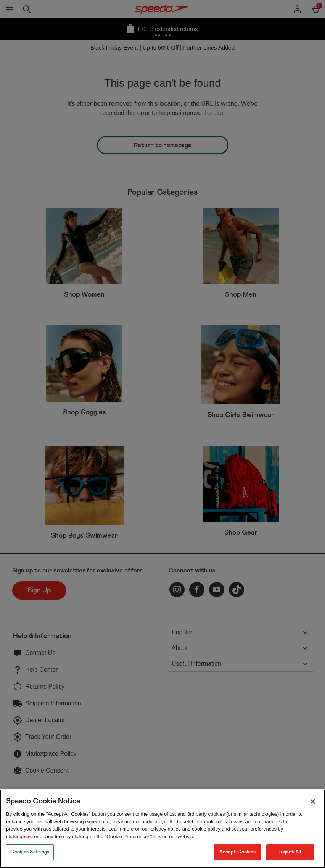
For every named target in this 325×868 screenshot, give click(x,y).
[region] (162, 829)
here (28, 837)
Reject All (290, 852)
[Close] (313, 802)
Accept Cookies (238, 852)
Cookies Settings (30, 852)
